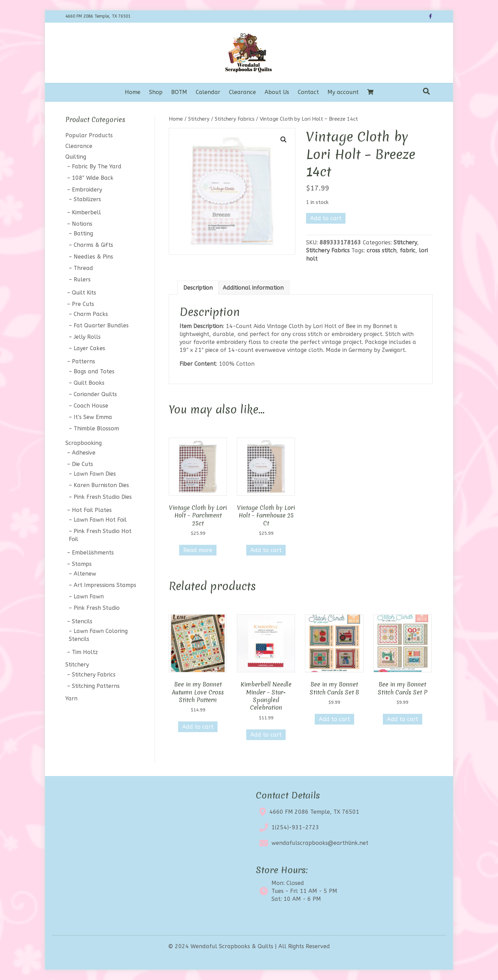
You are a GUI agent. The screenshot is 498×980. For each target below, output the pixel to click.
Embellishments (93, 553)
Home (133, 92)
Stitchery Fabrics (235, 119)
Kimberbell (86, 212)
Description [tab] (198, 288)
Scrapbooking (84, 443)
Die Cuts (82, 464)
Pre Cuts (83, 304)
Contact (308, 92)
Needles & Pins (93, 257)
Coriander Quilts (95, 394)
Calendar (208, 92)
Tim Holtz (85, 652)
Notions (82, 224)
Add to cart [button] (266, 550)
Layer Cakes (89, 348)
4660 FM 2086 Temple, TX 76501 (314, 812)
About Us (277, 92)
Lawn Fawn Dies (95, 474)
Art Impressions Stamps (105, 585)
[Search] (426, 91)
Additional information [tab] (253, 288)
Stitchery (199, 119)
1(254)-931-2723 (295, 827)
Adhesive (84, 453)
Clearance (242, 92)
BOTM (179, 92)
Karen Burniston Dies (101, 485)
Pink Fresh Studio (97, 608)
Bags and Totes (94, 371)
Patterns (84, 361)
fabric (408, 250)
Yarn (71, 698)
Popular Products (89, 135)
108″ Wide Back (93, 178)
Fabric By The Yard (97, 166)
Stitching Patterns (96, 686)
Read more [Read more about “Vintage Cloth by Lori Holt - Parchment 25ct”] (198, 550)
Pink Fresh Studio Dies (103, 497)
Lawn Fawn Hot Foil (100, 520)
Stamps (82, 564)
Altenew (85, 574)
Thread (83, 268)
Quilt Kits (84, 293)
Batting (83, 234)
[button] (284, 140)
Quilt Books (89, 383)
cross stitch (381, 250)
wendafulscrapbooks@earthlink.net (320, 843)
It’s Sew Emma (93, 417)
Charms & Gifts (93, 245)
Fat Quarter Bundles (101, 325)
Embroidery (87, 190)
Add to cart (326, 218)
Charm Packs (91, 314)
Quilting (76, 157)
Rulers (82, 279)
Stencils (82, 621)
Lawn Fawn (89, 596)
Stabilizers (87, 199)
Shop (156, 92)
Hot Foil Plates (92, 510)
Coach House (91, 406)
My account (343, 92)
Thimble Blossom (96, 428)
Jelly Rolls (87, 337)
